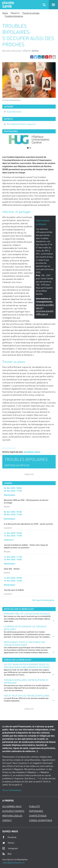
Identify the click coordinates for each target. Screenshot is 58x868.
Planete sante (8, 5)
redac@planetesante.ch (13, 863)
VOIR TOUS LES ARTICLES (17, 465)
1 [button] (28, 148)
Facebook (9, 837)
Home (5, 13)
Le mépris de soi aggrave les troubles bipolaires (25, 628)
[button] (32, 57)
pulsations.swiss (32, 452)
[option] (29, 140)
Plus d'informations (12, 790)
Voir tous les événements (43, 600)
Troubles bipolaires (14, 16)
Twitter (8, 843)
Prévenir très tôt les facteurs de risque (27, 614)
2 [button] (30, 148)
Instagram (10, 848)
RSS (7, 854)
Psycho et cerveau (31, 13)
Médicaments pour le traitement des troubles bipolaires (25, 643)
